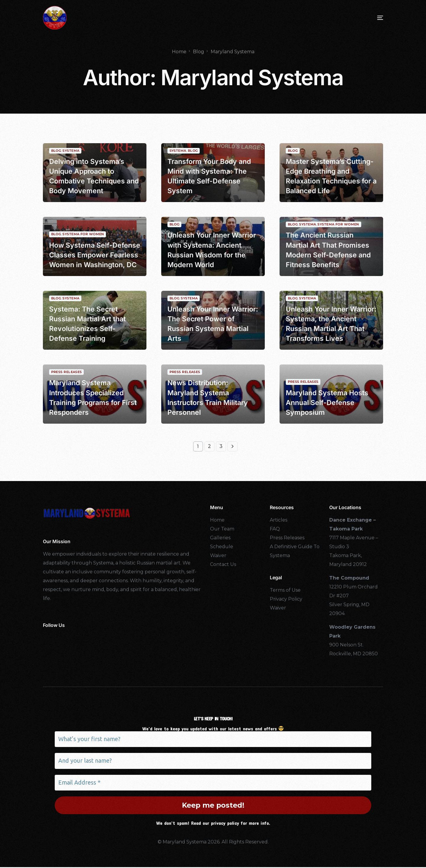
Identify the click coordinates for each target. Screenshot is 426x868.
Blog (56, 149)
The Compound (349, 578)
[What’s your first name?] (213, 739)
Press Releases (67, 371)
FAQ (275, 529)
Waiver (218, 555)
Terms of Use (285, 590)
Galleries (220, 538)
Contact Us (223, 564)
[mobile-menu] (371, 18)
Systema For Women (338, 223)
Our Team (222, 529)
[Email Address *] (213, 783)
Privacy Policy (286, 599)
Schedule (222, 547)
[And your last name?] (213, 761)
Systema (71, 149)
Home (217, 520)
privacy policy (225, 823)
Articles (279, 520)
